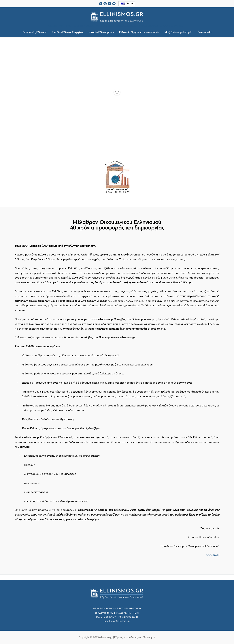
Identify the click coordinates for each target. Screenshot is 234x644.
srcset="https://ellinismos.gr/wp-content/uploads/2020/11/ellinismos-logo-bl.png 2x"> (117, 17)
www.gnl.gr (213, 555)
